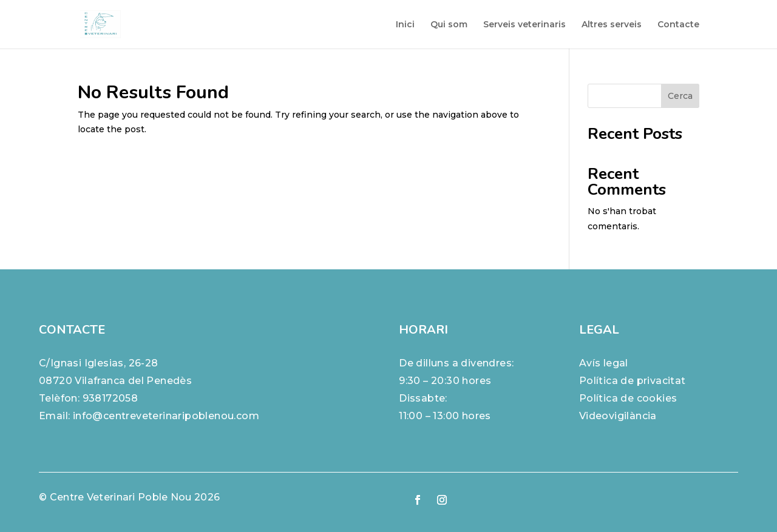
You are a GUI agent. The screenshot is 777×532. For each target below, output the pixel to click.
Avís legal (604, 363)
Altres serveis (612, 25)
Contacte (678, 25)
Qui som (449, 25)
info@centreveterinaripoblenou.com (166, 416)
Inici (405, 25)
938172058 (110, 398)
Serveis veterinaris (524, 25)
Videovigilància (618, 416)
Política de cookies (628, 398)
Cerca (680, 96)
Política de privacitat (633, 381)
